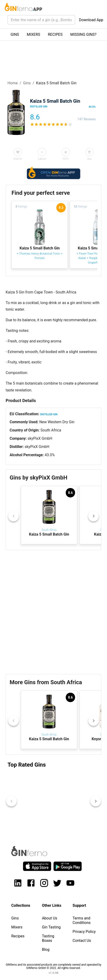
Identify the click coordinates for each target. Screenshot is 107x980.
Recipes (18, 936)
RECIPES (55, 35)
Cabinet (42, 159)
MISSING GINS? (83, 35)
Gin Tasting (51, 927)
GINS (15, 35)
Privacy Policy (84, 932)
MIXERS (33, 35)
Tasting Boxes (48, 938)
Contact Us (82, 941)
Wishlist (18, 159)
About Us (50, 918)
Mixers (17, 927)
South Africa (51, 430)
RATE (66, 159)
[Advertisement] (53, 612)
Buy (89, 159)
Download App (91, 20)
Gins (27, 83)
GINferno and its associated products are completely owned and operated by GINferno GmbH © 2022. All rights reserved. (53, 966)
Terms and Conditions (82, 920)
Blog (46, 950)
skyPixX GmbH (40, 438)
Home (13, 83)
